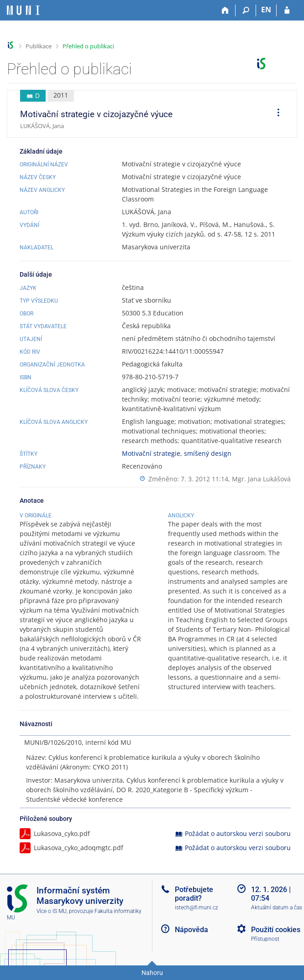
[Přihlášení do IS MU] (287, 10)
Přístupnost (265, 939)
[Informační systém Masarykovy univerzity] (23, 10)
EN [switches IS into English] (266, 10)
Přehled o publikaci (88, 46)
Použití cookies (276, 930)
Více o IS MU (52, 911)
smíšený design (208, 453)
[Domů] (225, 10)
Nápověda (191, 930)
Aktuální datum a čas (277, 908)
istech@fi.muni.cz (197, 908)
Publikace (39, 46)
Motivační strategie (151, 453)
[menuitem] (275, 114)
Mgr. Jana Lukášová (261, 479)
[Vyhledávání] (246, 10)
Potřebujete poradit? (194, 894)
